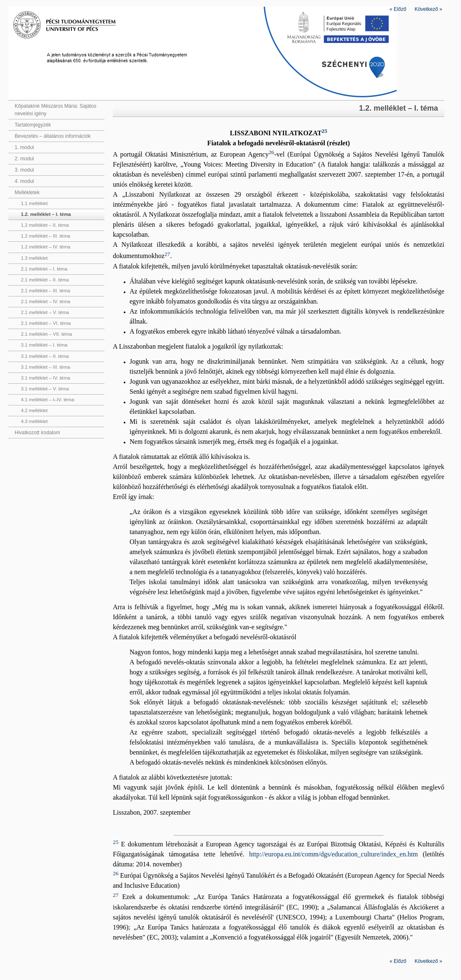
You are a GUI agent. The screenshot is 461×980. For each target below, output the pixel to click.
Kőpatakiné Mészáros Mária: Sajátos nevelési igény (55, 110)
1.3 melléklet (34, 258)
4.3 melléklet (34, 421)
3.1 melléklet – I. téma (44, 345)
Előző (398, 9)
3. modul (24, 170)
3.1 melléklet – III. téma (46, 367)
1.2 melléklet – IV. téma (46, 247)
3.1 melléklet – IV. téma (46, 378)
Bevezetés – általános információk (53, 136)
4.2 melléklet (34, 410)
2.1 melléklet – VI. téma (46, 323)
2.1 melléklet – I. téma (44, 269)
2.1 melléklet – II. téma (45, 280)
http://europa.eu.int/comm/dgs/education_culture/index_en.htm (334, 854)
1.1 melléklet (34, 203)
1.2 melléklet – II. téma (45, 225)
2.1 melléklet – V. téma (45, 312)
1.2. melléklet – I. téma (46, 214)
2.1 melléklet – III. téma (46, 291)
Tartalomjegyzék (33, 125)
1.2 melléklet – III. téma (46, 236)
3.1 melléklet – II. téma (45, 356)
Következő (428, 9)
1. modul (24, 147)
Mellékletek (27, 192)
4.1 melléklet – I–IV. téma (47, 400)
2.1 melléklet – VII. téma (46, 334)
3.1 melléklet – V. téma (45, 389)
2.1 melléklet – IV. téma (46, 301)
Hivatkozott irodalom (37, 433)
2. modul (24, 159)
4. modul (24, 181)
